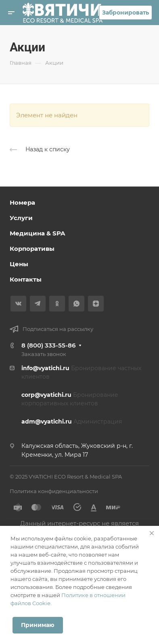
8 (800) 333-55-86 (48, 345)
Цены (19, 264)
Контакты (26, 279)
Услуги (21, 218)
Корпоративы (32, 249)
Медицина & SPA (37, 233)
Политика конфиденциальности (54, 491)
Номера (22, 202)
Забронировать (126, 13)
